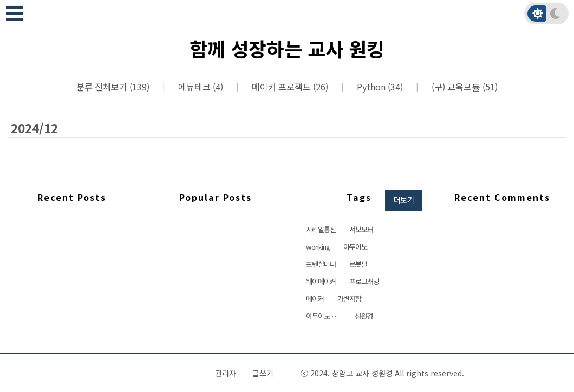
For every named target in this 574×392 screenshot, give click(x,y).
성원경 (364, 316)
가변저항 (349, 299)
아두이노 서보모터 (326, 316)
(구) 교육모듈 (464, 87)
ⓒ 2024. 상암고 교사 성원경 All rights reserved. (382, 373)
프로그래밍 (364, 281)
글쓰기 (263, 373)
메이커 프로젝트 (289, 87)
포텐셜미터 (321, 264)
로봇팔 (358, 264)
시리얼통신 (321, 229)
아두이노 (355, 247)
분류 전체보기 (113, 87)
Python (379, 87)
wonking (318, 247)
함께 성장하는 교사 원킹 (287, 48)
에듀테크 (200, 87)
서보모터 (361, 229)
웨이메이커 (321, 281)
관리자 (226, 373)
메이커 (315, 299)
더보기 (404, 200)
